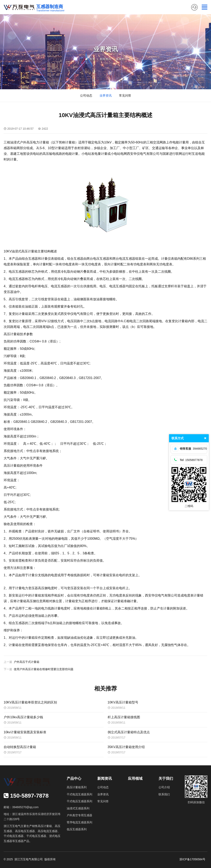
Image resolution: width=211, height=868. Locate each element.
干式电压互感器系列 (79, 801)
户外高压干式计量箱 (27, 662)
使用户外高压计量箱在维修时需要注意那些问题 (44, 669)
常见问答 (125, 95)
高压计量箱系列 (77, 787)
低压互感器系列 (77, 829)
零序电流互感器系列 (79, 822)
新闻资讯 (105, 59)
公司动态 (86, 95)
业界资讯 (121, 59)
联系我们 (164, 794)
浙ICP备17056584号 (192, 859)
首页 (92, 59)
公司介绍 (164, 787)
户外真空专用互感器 (79, 815)
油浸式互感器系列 (78, 808)
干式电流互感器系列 (79, 794)
